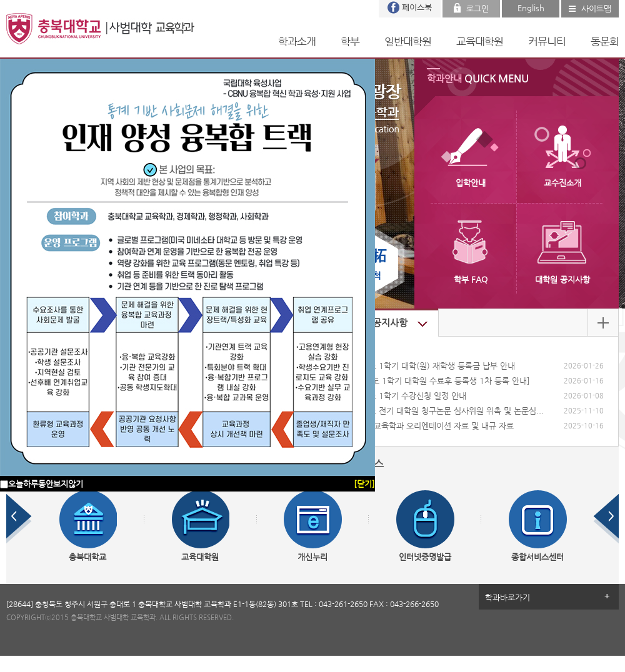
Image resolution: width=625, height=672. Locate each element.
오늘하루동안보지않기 (46, 484)
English (531, 8)
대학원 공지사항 (376, 323)
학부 (350, 41)
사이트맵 (596, 8)
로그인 (477, 8)
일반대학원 (408, 41)
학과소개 (297, 41)
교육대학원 (480, 41)
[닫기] (364, 484)
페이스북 (417, 7)
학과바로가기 (507, 597)
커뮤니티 (547, 41)
